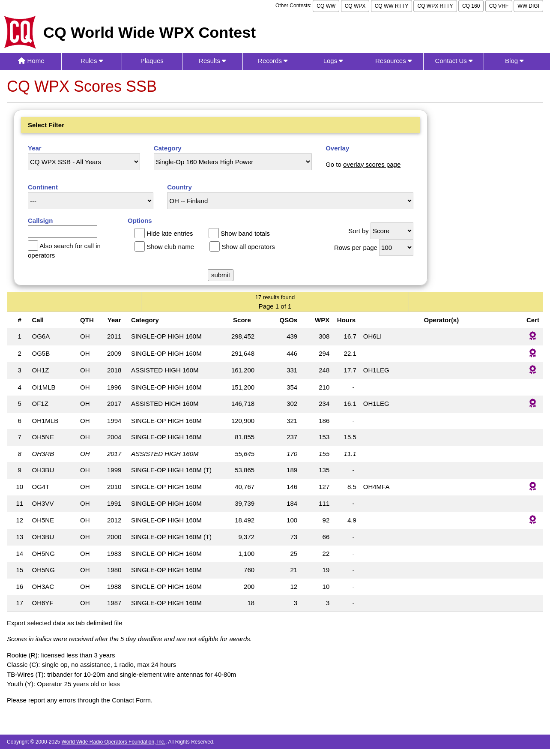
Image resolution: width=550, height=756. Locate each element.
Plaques (152, 61)
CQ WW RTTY (392, 6)
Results (212, 61)
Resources (393, 61)
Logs (333, 61)
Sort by (359, 231)
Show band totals (245, 233)
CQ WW (326, 6)
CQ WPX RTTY (435, 6)
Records (273, 61)
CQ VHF (499, 6)
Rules (92, 61)
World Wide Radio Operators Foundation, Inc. (114, 742)
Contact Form (131, 700)
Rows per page (356, 247)
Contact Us (454, 61)
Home (31, 61)
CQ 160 (471, 6)
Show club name (170, 247)
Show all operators (248, 247)
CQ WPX (355, 6)
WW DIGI (528, 6)
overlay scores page (372, 164)
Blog (514, 61)
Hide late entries (170, 233)
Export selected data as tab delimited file (64, 623)
